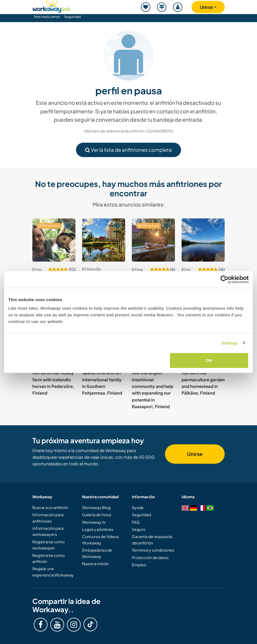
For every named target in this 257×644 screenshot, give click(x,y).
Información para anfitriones (48, 518)
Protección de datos (150, 557)
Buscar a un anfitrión (50, 507)
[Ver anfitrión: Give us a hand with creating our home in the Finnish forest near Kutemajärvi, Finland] (153, 240)
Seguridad (72, 17)
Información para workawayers (48, 531)
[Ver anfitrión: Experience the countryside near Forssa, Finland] (104, 240)
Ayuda (138, 507)
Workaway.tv (94, 522)
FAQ (136, 522)
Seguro (139, 529)
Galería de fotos (97, 515)
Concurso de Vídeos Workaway (100, 539)
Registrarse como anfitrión (48, 558)
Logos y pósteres (98, 529)
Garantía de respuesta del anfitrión (152, 539)
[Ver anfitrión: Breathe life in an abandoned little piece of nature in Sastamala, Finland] (203, 240)
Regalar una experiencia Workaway (53, 572)
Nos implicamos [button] (47, 17)
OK (209, 360)
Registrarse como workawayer (48, 545)
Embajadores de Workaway (97, 553)
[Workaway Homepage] (52, 6)
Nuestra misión (95, 564)
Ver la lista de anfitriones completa (128, 150)
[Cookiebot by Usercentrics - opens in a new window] (225, 279)
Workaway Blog (96, 507)
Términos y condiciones (153, 550)
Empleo (139, 565)
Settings (230, 343)
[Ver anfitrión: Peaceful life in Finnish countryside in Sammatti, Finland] (54, 240)
